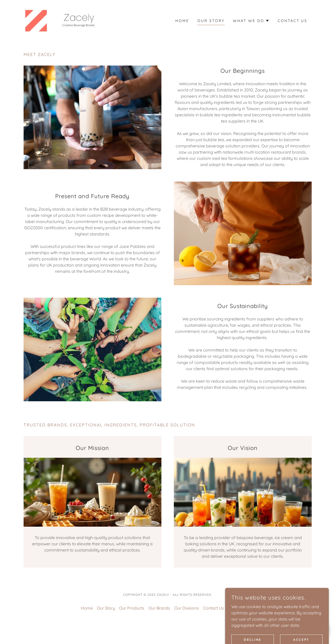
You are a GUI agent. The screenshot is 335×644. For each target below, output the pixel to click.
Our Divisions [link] (187, 608)
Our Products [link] (132, 608)
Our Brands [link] (159, 608)
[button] (251, 21)
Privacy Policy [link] (241, 608)
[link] (60, 20)
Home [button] (87, 608)
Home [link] (182, 21)
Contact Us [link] (293, 21)
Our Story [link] (211, 21)
